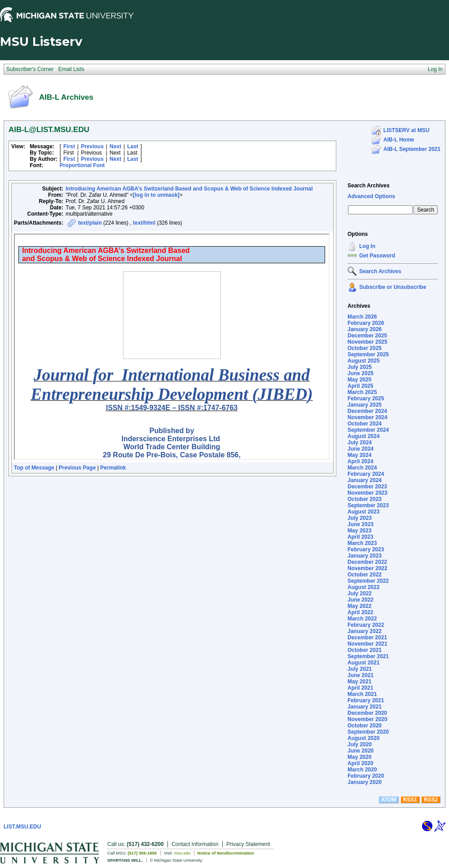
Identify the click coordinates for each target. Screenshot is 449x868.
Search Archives (369, 186)
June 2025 (361, 373)
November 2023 (368, 493)
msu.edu (182, 853)
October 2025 (365, 348)
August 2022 (363, 587)
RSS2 (431, 800)
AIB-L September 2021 (412, 149)
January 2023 (365, 556)
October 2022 (365, 575)
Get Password (377, 256)
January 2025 (365, 405)
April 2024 (360, 461)
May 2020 (359, 757)
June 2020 (361, 751)
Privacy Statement (248, 844)
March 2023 (362, 543)
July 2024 (360, 443)
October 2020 (365, 726)
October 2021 (365, 650)
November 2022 (368, 568)
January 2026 (365, 329)
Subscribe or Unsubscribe (393, 287)
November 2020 (368, 719)
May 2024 (359, 455)
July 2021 (360, 669)
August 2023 (363, 512)
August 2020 (363, 738)
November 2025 (368, 342)
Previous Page (77, 468)
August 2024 (363, 436)
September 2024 (368, 430)
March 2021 (362, 694)
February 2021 (366, 700)
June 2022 (361, 600)
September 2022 (368, 581)
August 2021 (363, 663)
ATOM (388, 800)
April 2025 (360, 386)
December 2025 (367, 336)
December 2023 (367, 487)
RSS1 (410, 800)
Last (133, 146)
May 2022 (359, 606)
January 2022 (365, 631)
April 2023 (360, 537)
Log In (367, 246)
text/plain (90, 223)
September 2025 (368, 354)
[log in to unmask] (156, 195)
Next (115, 146)
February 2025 (366, 399)
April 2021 (360, 688)
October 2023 (365, 499)
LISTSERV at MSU (406, 130)
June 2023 (361, 524)
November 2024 (368, 417)
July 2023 (360, 518)
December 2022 (367, 562)
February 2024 (366, 474)
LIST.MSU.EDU (22, 827)
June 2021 (361, 675)
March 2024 (362, 468)
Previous (92, 146)
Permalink (113, 468)
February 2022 (366, 625)
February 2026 (366, 323)
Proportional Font (82, 165)
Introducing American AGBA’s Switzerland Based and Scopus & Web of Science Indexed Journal (189, 189)
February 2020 (366, 776)
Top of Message (34, 468)
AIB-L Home (399, 140)
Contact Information (195, 844)
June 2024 (361, 449)
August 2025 (363, 361)
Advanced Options (371, 196)
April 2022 (360, 612)
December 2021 (367, 638)
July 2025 (360, 367)
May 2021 (359, 682)
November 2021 (368, 644)
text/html (144, 223)
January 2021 (365, 707)
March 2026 (362, 317)
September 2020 (368, 732)
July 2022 (360, 593)
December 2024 (367, 411)
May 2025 (359, 380)
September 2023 (368, 505)
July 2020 (360, 744)
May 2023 (359, 531)
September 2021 (368, 656)
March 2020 (362, 770)
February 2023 (366, 549)
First (69, 146)
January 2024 (365, 480)
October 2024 (365, 424)
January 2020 (365, 782)
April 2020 (360, 763)
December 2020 (367, 713)
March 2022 (362, 619)
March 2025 (362, 392)
